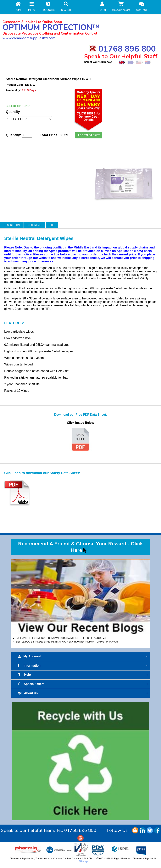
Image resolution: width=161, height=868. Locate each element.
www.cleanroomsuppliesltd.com (29, 38)
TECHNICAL (35, 225)
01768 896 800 (123, 49)
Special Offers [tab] (83, 684)
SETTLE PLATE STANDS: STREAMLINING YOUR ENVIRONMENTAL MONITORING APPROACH (67, 642)
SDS (52, 225)
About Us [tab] (83, 693)
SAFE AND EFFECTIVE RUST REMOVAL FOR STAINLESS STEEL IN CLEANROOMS (61, 638)
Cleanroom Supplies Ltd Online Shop (32, 22)
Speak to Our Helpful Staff (121, 56)
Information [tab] (83, 666)
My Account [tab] (83, 656)
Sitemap (83, 861)
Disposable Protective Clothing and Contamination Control (50, 33)
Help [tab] (83, 675)
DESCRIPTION (12, 225)
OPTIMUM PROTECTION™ (51, 28)
